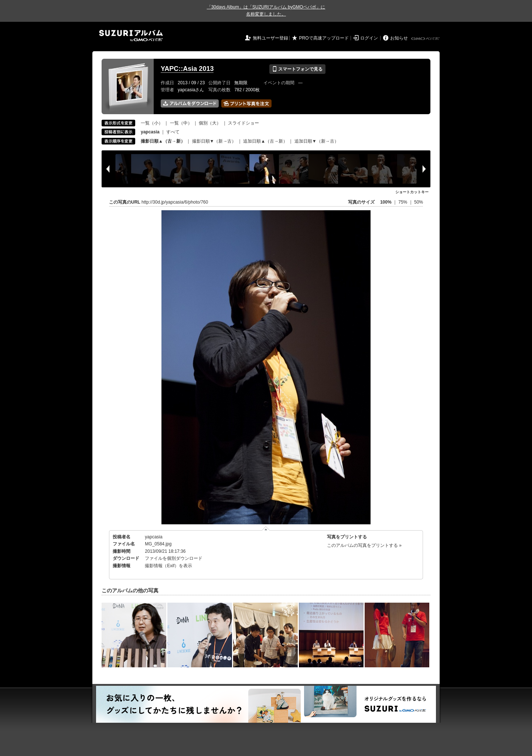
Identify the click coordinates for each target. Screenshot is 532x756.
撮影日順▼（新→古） (214, 141)
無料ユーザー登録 (270, 38)
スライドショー (243, 123)
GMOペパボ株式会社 (426, 39)
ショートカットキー (412, 192)
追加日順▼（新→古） (317, 141)
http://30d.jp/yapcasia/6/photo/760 (175, 202)
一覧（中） (181, 123)
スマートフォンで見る (297, 69)
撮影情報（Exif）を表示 (168, 566)
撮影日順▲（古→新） (163, 141)
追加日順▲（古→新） (265, 141)
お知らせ (399, 38)
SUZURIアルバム (131, 36)
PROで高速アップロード (324, 38)
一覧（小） (152, 123)
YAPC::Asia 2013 (187, 69)
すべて (173, 132)
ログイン (369, 38)
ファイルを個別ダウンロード (174, 558)
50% (419, 202)
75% (403, 202)
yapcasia (154, 537)
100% (386, 202)
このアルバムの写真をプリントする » (364, 545)
